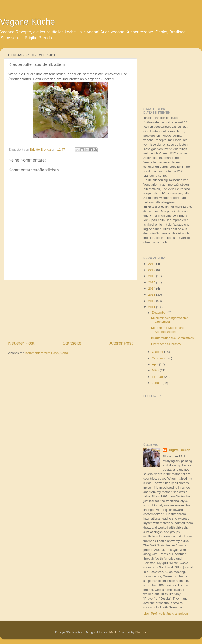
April (156, 364)
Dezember (160, 312)
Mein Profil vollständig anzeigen (166, 614)
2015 (152, 282)
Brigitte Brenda (179, 450)
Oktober (158, 352)
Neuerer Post (21, 343)
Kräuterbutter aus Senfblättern (173, 338)
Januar (157, 383)
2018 (152, 264)
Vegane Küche (27, 22)
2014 (152, 288)
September (160, 358)
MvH (113, 632)
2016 (152, 276)
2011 (152, 307)
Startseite (72, 343)
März (156, 370)
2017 (152, 270)
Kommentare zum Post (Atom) (47, 353)
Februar (158, 377)
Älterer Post (121, 343)
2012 (152, 301)
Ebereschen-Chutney (166, 344)
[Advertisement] (71, 310)
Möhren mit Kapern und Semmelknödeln (168, 330)
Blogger (141, 632)
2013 (152, 295)
